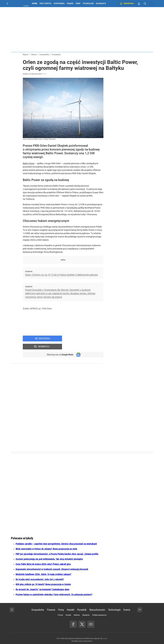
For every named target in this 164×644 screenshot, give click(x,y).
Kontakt (68, 607)
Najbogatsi (101, 3)
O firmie (60, 607)
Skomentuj (86, 339)
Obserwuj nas (59, 347)
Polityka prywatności (99, 607)
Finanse (70, 3)
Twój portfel (45, 3)
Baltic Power (29, 163)
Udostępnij (44, 339)
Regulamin (86, 607)
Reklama (77, 607)
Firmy (78, 3)
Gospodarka (59, 3)
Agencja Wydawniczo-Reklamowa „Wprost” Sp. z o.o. (88, 631)
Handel (71, 602)
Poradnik (82, 602)
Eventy (127, 602)
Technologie (88, 3)
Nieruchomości (97, 602)
